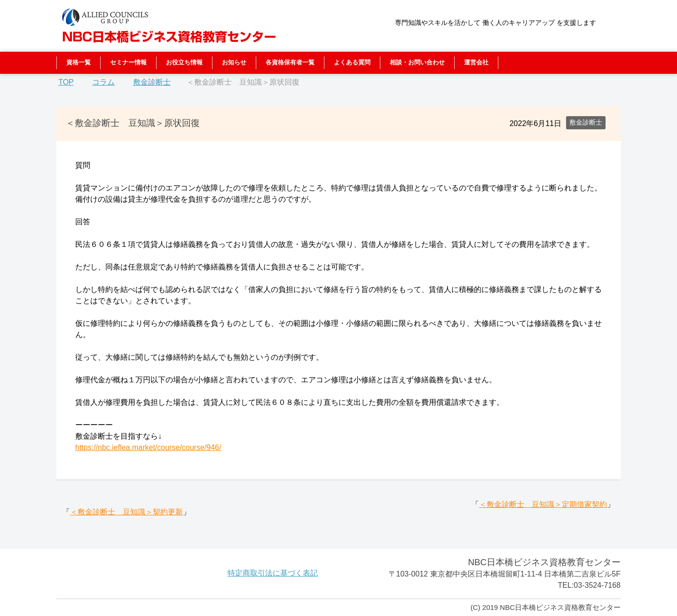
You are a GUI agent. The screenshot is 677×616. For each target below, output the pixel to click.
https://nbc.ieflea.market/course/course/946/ (148, 447)
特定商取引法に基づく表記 (273, 573)
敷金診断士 (586, 122)
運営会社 (476, 62)
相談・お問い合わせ (417, 62)
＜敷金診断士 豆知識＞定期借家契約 (543, 504)
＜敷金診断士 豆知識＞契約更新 (126, 512)
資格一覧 (79, 62)
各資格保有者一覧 (290, 62)
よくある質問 (352, 62)
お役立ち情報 (184, 62)
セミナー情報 (128, 62)
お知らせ (234, 62)
